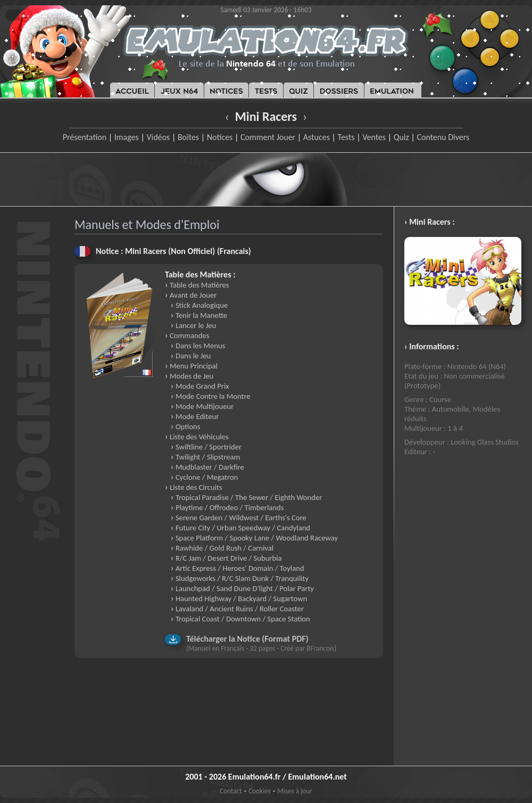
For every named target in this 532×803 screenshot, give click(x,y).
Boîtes (188, 137)
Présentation (85, 137)
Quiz (401, 137)
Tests (346, 137)
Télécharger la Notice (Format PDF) (247, 639)
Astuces (317, 137)
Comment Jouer (268, 137)
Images (127, 137)
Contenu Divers (443, 137)
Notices (220, 137)
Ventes (374, 137)
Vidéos (158, 137)
